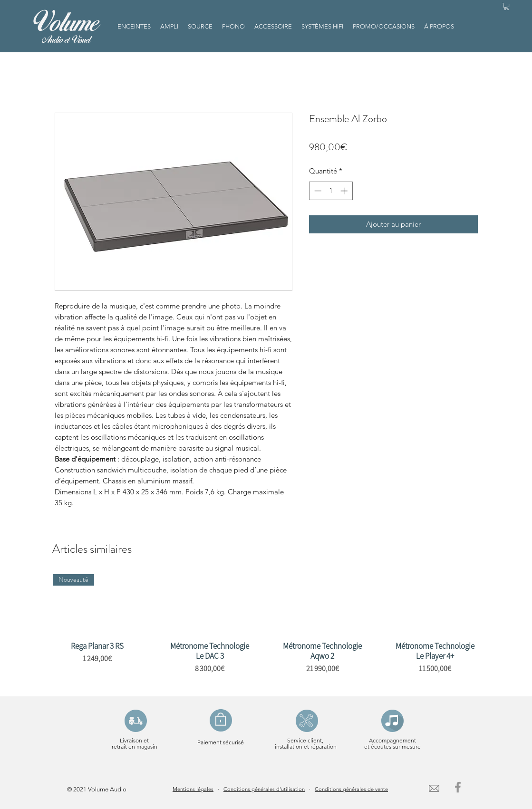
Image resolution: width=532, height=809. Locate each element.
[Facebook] (458, 787)
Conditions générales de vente (351, 789)
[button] (506, 6)
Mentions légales (193, 789)
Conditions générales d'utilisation (264, 789)
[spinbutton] (331, 191)
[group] (266, 631)
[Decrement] (317, 191)
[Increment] (345, 191)
